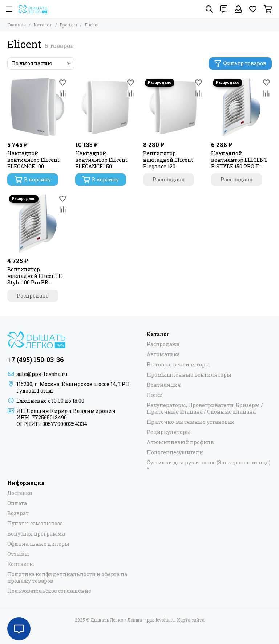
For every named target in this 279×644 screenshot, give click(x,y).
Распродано (169, 179)
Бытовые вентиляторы (178, 365)
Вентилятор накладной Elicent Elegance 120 (168, 160)
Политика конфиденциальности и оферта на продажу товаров (67, 578)
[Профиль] (238, 9)
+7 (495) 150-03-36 (36, 360)
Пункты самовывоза (35, 524)
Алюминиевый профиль (180, 442)
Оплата (17, 503)
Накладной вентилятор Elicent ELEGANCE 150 (101, 160)
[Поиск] (209, 9)
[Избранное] (253, 9)
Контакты (21, 564)
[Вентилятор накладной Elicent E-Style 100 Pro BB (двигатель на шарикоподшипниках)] (38, 223)
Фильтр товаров (240, 63)
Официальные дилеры (38, 544)
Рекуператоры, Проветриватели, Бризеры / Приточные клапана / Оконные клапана (205, 409)
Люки (155, 395)
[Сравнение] (62, 93)
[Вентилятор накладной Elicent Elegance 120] (173, 107)
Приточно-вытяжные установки (191, 422)
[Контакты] (224, 9)
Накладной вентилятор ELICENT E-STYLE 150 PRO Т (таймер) (239, 160)
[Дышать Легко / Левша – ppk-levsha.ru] (33, 9)
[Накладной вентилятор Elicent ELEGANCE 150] (106, 107)
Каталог (43, 25)
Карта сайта (191, 620)
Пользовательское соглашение (49, 591)
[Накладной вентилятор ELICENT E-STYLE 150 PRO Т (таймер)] (241, 107)
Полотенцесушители (175, 452)
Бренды (68, 25)
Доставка (20, 493)
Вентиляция (164, 385)
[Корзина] (268, 9)
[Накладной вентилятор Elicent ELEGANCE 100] (38, 107)
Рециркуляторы (169, 432)
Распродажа (163, 344)
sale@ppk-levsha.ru (42, 374)
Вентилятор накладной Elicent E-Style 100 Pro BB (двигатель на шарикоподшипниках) (37, 276)
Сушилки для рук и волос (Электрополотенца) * (209, 466)
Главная (17, 25)
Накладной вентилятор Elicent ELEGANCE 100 (33, 160)
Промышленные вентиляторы (189, 375)
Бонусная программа (36, 534)
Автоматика (163, 354)
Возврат (18, 513)
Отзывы (18, 554)
